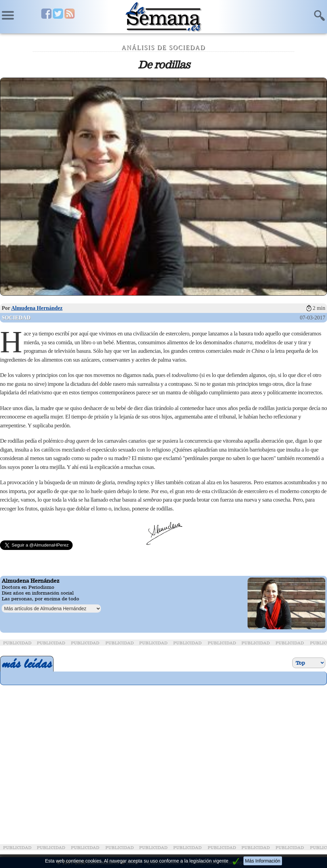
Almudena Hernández (37, 308)
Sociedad (16, 318)
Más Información (263, 861)
